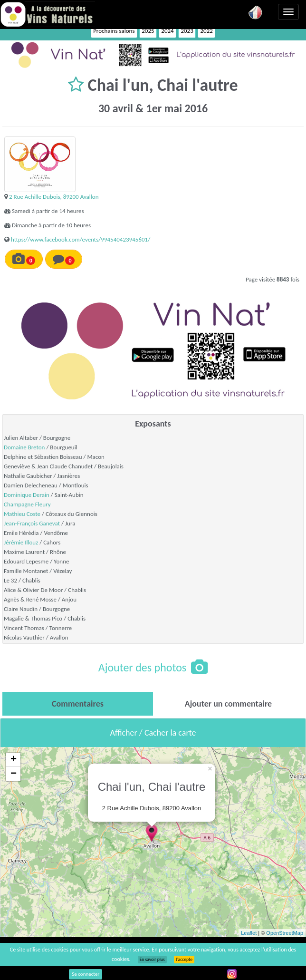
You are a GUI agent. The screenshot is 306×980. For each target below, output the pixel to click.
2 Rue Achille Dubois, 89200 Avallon (54, 197)
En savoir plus (152, 960)
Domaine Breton (24, 447)
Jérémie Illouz (21, 542)
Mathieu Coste (22, 514)
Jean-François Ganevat (32, 523)
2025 (148, 31)
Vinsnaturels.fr (48, 14)
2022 (206, 31)
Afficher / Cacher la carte (153, 733)
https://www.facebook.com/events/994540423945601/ (81, 239)
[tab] (78, 704)
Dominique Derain (27, 495)
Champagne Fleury (27, 504)
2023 (187, 31)
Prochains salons (114, 31)
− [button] (14, 774)
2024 (167, 31)
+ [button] (14, 760)
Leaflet (249, 933)
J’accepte (184, 960)
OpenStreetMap (285, 933)
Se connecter (86, 974)
